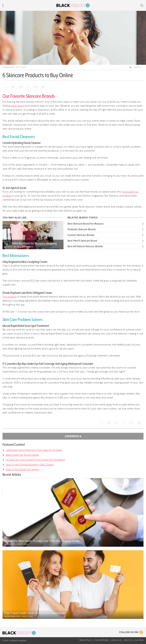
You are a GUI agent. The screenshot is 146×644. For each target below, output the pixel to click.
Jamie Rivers (10, 544)
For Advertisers (101, 640)
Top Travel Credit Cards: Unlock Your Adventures (35, 613)
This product (10, 297)
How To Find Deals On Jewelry (23, 469)
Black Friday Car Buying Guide (22, 455)
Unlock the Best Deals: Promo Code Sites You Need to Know (41, 541)
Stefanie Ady (8, 67)
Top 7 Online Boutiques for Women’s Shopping (30, 243)
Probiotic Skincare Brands (82, 229)
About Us (128, 640)
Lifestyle (137, 67)
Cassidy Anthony (12, 616)
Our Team (139, 640)
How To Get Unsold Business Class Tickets (30, 464)
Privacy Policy (86, 640)
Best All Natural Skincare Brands (85, 246)
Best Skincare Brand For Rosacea (85, 224)
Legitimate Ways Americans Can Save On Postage (34, 450)
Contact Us (116, 640)
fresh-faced (17, 106)
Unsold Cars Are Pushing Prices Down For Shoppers (35, 460)
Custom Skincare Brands (81, 235)
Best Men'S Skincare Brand (82, 241)
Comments (73, 436)
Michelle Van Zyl (12, 247)
